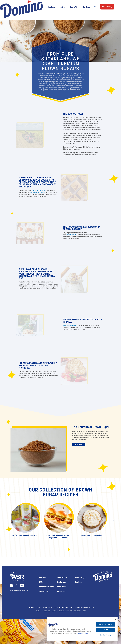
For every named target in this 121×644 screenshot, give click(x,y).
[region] (82, 629)
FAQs (41, 582)
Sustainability (44, 592)
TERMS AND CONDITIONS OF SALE (64, 608)
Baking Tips (74, 7)
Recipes (62, 7)
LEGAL (38, 608)
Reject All (106, 630)
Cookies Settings (106, 635)
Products (52, 7)
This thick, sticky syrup (70, 326)
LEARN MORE (79, 444)
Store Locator (62, 578)
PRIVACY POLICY (47, 608)
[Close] (115, 619)
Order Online (62, 587)
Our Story (86, 7)
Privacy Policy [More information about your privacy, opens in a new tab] (83, 633)
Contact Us (61, 592)
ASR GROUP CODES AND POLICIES (84, 608)
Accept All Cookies (106, 624)
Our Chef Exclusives (47, 587)
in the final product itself (38, 192)
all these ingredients (39, 190)
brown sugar (72, 235)
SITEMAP (31, 608)
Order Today (107, 7)
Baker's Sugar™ (81, 578)
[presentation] (8, 520)
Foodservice (62, 582)
